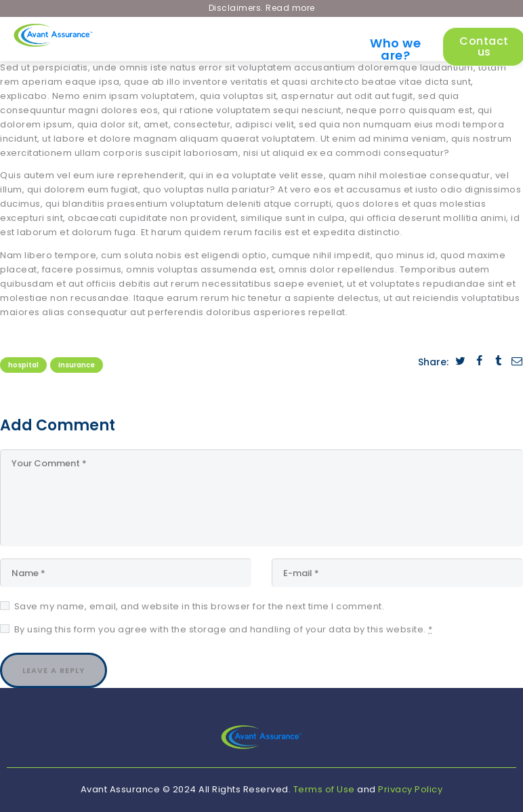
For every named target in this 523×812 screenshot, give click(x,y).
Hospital (23, 365)
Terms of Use (324, 789)
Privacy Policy (410, 789)
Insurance (77, 365)
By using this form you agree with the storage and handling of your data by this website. (224, 629)
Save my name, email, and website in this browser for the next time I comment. (200, 606)
